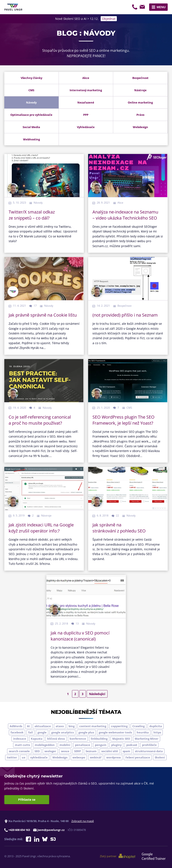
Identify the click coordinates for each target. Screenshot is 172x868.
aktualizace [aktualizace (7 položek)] (43, 726)
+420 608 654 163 (135, 8)
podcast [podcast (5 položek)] (132, 745)
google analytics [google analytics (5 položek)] (63, 732)
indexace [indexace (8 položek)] (20, 739)
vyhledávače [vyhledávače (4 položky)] (39, 757)
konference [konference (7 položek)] (78, 739)
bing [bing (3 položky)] (72, 726)
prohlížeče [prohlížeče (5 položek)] (149, 745)
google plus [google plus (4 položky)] (86, 732)
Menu (161, 7)
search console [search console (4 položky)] (19, 751)
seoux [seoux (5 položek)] (65, 751)
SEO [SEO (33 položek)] (37, 751)
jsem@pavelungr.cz (143, 8)
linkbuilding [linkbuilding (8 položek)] (99, 739)
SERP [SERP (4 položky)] (77, 751)
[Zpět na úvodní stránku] (13, 7)
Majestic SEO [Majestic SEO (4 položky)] (121, 739)
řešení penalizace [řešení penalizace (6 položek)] (138, 757)
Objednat (109, 19)
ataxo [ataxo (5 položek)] (60, 726)
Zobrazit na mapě (83, 821)
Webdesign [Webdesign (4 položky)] (60, 757)
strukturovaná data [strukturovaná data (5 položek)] (149, 751)
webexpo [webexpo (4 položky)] (79, 757)
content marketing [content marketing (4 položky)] (93, 726)
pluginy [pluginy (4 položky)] (116, 745)
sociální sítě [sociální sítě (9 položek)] (110, 751)
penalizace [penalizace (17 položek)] (83, 745)
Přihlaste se (27, 800)
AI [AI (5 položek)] (28, 726)
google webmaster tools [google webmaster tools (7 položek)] (115, 732)
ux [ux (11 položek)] (24, 757)
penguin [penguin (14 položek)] (101, 745)
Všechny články (31, 78)
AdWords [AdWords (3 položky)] (16, 726)
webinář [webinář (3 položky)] (96, 757)
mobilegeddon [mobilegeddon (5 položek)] (45, 745)
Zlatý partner (118, 856)
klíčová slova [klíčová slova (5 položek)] (56, 739)
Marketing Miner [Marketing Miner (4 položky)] (147, 739)
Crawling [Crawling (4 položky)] (138, 726)
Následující (97, 694)
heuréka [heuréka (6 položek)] (143, 732)
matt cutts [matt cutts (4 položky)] (22, 745)
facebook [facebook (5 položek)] (17, 732)
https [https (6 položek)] (157, 732)
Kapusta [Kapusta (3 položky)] (37, 739)
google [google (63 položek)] (42, 732)
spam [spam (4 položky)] (126, 751)
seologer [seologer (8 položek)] (50, 751)
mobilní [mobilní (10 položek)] (65, 745)
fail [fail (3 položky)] (30, 732)
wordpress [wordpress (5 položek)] (113, 757)
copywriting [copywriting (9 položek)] (119, 726)
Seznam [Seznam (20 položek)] (91, 751)
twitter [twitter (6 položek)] (12, 757)
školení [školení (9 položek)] (160, 757)
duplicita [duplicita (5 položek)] (156, 726)
